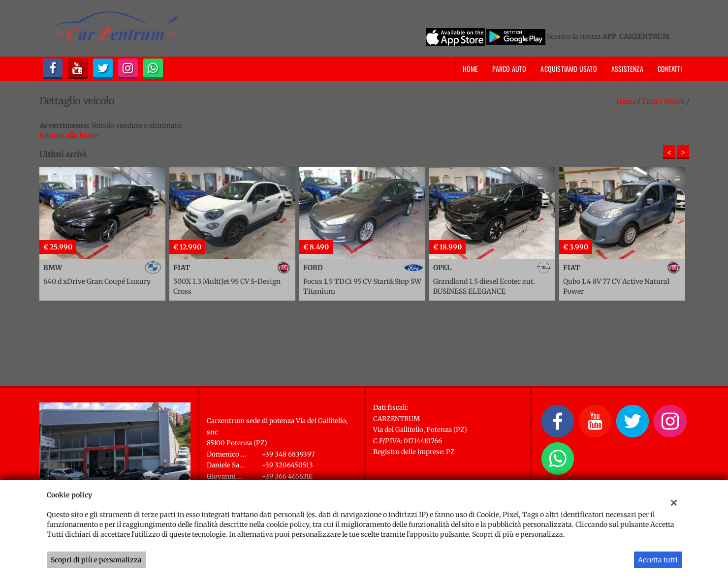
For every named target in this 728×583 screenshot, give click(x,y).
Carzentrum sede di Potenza (262, 408)
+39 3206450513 (287, 465)
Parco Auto (509, 69)
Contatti (670, 69)
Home (471, 69)
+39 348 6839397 (288, 454)
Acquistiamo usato (569, 69)
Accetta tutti (658, 560)
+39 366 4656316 (287, 476)
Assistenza (627, 69)
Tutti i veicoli (663, 101)
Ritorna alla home (69, 135)
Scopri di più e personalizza (96, 560)
